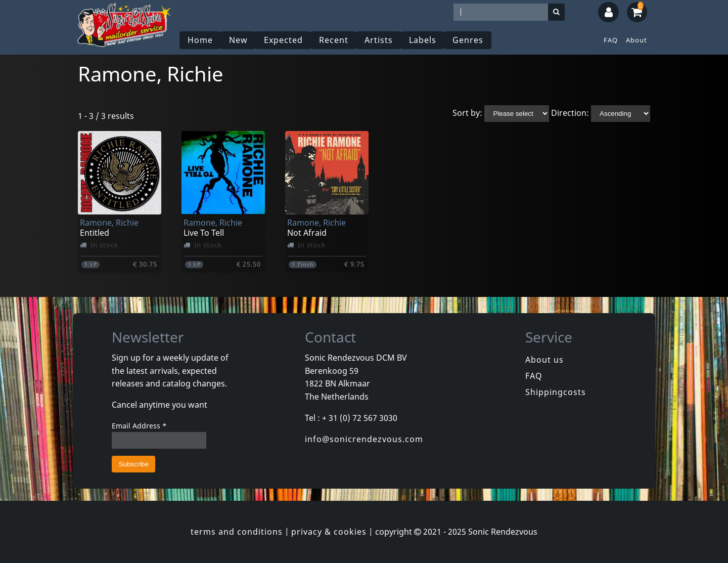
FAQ (611, 40)
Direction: (570, 113)
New (238, 40)
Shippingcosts (556, 392)
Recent (334, 40)
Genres (468, 40)
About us (544, 360)
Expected (283, 40)
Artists (379, 40)
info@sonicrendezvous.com (364, 439)
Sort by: (467, 113)
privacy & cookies (329, 532)
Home (200, 40)
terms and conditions (237, 532)
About (636, 40)
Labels (423, 40)
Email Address (139, 426)
